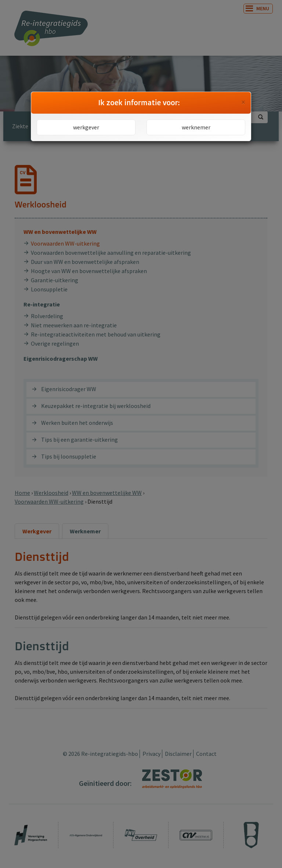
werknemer (196, 127)
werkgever (86, 127)
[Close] (243, 102)
